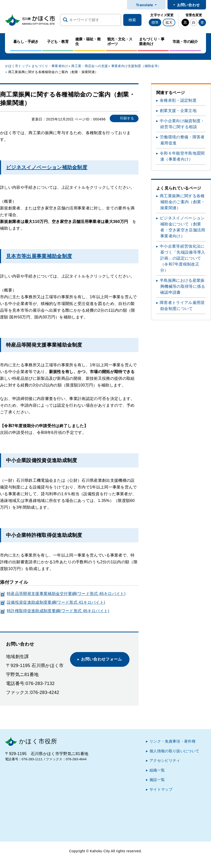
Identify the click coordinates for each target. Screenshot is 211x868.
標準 (155, 22)
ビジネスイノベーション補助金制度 (47, 167)
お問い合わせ (188, 5)
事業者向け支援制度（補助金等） (136, 66)
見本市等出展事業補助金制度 (39, 256)
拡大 (169, 22)
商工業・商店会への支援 (90, 66)
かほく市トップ (17, 66)
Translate (145, 5)
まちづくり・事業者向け (50, 66)
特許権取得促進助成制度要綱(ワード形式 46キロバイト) (58, 611)
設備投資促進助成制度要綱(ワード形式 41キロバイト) (56, 602)
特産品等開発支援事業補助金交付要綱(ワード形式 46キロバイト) (66, 594)
